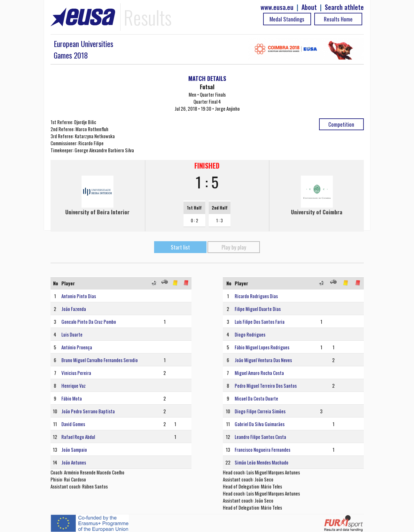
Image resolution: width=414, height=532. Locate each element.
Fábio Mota (72, 398)
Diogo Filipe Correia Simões (260, 411)
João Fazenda (74, 309)
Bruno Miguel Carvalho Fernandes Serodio (100, 360)
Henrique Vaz (74, 385)
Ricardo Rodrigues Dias (256, 296)
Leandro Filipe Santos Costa (260, 437)
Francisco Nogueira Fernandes (262, 449)
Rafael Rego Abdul (78, 437)
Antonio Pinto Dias (79, 296)
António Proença (77, 347)
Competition (341, 124)
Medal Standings (287, 19)
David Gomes (73, 424)
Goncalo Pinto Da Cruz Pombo (89, 322)
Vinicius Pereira (76, 373)
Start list (180, 247)
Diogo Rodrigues (250, 334)
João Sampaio (74, 449)
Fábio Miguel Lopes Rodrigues (262, 347)
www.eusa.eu (277, 7)
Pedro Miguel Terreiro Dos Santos (266, 385)
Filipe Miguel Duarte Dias (258, 309)
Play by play (234, 247)
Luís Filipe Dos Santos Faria (260, 322)
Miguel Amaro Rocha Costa (259, 373)
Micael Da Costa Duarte (256, 398)
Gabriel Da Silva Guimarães (260, 424)
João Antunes (74, 462)
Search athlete (344, 7)
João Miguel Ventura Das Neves (263, 360)
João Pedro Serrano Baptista (88, 411)
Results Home (338, 19)
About (309, 7)
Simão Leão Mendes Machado (262, 462)
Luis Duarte (72, 334)
